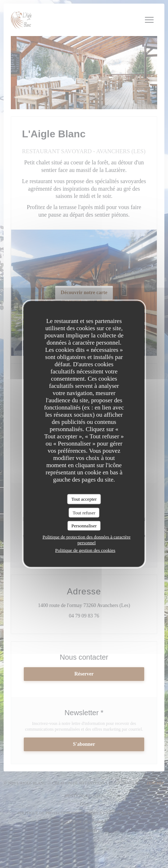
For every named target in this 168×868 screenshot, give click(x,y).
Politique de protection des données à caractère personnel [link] (87, 539)
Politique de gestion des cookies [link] (85, 550)
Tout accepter (84, 499)
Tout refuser (84, 512)
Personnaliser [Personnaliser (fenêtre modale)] (84, 526)
